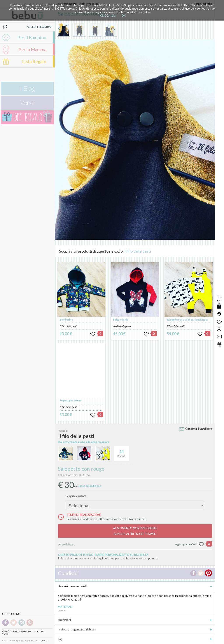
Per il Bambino (32, 37)
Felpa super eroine (70, 400)
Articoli (121, 451)
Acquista (39, 631)
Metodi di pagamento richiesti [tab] (135, 629)
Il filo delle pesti (138, 251)
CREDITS (44, 641)
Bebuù (6, 631)
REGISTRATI (46, 27)
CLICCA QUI (108, 16)
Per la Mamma (32, 49)
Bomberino (66, 320)
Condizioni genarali (22, 631)
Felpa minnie (121, 320)
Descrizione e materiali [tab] (135, 586)
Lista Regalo (34, 61)
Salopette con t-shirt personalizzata (187, 320)
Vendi (5, 634)
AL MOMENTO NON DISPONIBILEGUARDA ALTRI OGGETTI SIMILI (135, 531)
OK (123, 16)
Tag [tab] (135, 639)
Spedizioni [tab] (135, 620)
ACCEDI (31, 27)
